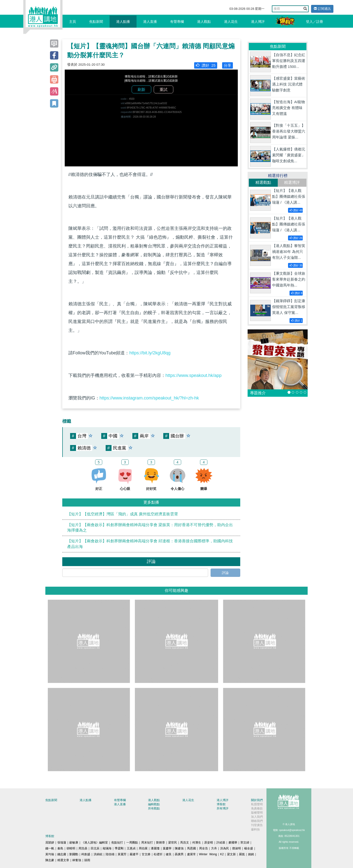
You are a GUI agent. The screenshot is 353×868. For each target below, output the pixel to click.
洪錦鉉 (98, 854)
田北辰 (95, 848)
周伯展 (143, 848)
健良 (169, 854)
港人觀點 (204, 22)
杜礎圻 (158, 854)
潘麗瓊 (155, 848)
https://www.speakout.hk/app (194, 375)
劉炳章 (161, 843)
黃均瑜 (50, 854)
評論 (225, 573)
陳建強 (179, 848)
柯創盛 (86, 854)
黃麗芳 (122, 854)
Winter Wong (208, 854)
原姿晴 (209, 843)
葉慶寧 (167, 848)
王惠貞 (131, 848)
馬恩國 (191, 848)
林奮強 (77, 860)
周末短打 (147, 843)
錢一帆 (50, 848)
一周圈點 (132, 843)
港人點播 (123, 22)
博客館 (221, 804)
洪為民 (225, 848)
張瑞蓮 (62, 843)
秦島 (60, 848)
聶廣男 (179, 854)
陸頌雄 (110, 854)
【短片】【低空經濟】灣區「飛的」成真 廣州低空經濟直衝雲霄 (123, 514)
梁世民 (173, 843)
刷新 (141, 90)
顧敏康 (74, 843)
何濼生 (197, 843)
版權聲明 (257, 813)
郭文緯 (245, 843)
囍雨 (87, 860)
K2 (222, 854)
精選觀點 (263, 182)
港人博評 (258, 22)
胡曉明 (71, 848)
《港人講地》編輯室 (95, 843)
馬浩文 (185, 843)
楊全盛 (249, 848)
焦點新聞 (96, 22)
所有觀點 (154, 808)
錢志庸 (62, 854)
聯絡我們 (257, 821)
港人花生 (231, 22)
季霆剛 (119, 848)
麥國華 (233, 843)
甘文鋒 (146, 854)
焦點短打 (117, 843)
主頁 (73, 22)
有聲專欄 (177, 22)
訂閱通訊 (322, 9)
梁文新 (231, 854)
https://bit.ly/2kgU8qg (150, 353)
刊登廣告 (257, 825)
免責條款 (257, 808)
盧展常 (191, 854)
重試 (164, 90)
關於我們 (257, 800)
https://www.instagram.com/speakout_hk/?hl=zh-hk (149, 398)
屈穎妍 (50, 843)
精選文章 (63, 860)
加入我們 (257, 817)
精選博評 (292, 182)
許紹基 (221, 843)
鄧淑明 (237, 848)
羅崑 (242, 854)
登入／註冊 (315, 22)
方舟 (214, 848)
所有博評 (223, 808)
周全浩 (203, 848)
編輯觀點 (154, 804)
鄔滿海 (107, 848)
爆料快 (255, 830)
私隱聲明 (257, 804)
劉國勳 (74, 854)
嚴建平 (134, 854)
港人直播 (150, 22)
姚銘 (251, 854)
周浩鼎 (83, 848)
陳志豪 (50, 860)
